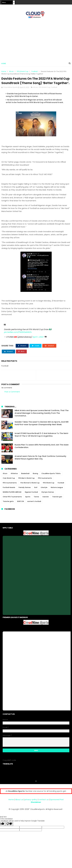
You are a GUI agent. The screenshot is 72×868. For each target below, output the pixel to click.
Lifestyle (44, 492)
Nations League (57, 492)
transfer (46, 501)
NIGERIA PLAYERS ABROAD (12, 497)
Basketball (25, 478)
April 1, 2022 (38, 342)
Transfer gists (8, 506)
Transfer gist (57, 501)
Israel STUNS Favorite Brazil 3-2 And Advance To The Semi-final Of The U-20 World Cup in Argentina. (42, 439)
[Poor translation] (9, 829)
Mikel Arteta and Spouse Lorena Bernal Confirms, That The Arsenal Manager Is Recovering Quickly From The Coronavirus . (42, 418)
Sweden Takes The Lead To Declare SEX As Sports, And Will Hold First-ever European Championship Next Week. (42, 428)
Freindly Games (25, 492)
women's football (34, 506)
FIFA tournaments (45, 483)
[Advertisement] (36, 39)
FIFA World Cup (23, 72)
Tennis (36, 501)
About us (19, 804)
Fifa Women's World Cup (30, 488)
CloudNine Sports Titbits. (51, 478)
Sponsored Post (57, 804)
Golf (36, 492)
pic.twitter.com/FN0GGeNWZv (18, 337)
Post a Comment (12, 396)
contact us (44, 804)
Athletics (14, 478)
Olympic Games (48, 497)
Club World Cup (9, 483)
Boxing (35, 478)
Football (35, 72)
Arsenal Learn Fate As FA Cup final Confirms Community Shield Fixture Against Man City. (40, 462)
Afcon (11, 72)
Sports (28, 501)
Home (4, 64)
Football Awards (9, 492)
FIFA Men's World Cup (26, 483)
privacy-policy (31, 804)
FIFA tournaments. (10, 488)
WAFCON (20, 506)
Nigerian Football (31, 497)
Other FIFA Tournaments (12, 501)
